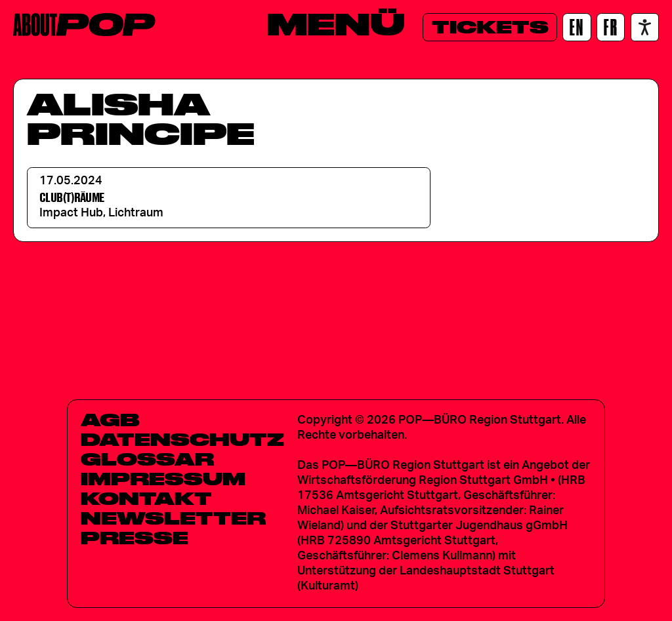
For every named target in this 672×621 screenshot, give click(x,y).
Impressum (163, 479)
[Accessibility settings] (645, 27)
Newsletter (173, 518)
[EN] (577, 27)
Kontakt (146, 498)
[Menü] (336, 24)
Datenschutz (182, 439)
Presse (135, 538)
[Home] (84, 25)
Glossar (147, 459)
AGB (110, 420)
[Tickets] (490, 27)
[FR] (611, 27)
